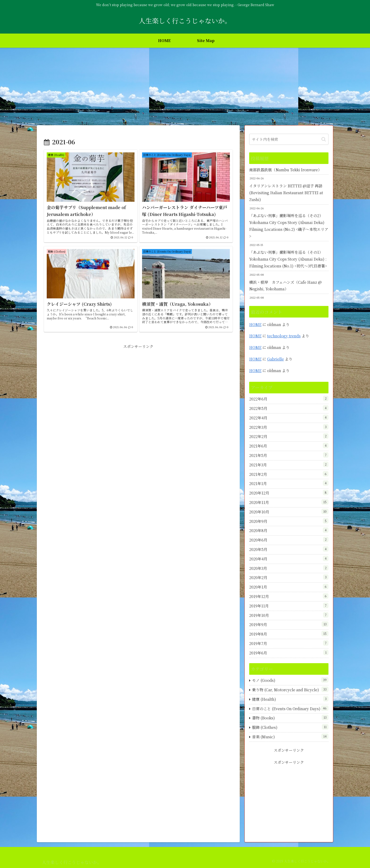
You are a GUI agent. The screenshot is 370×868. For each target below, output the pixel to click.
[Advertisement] (185, 86)
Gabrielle (275, 359)
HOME (255, 324)
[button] (324, 139)
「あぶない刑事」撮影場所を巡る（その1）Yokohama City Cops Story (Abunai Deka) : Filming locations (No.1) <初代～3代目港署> (288, 259)
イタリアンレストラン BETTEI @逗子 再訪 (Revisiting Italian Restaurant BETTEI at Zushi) (286, 193)
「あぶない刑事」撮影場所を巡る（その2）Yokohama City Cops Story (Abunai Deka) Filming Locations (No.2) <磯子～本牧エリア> (289, 226)
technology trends (284, 336)
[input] (289, 139)
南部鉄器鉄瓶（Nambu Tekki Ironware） (285, 170)
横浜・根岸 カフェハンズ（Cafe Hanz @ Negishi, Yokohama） (285, 286)
